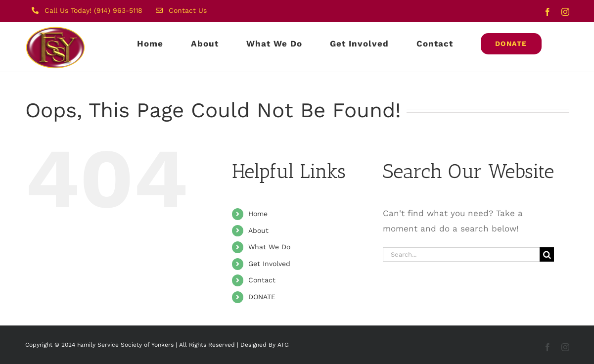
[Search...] (461, 254)
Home (258, 214)
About (258, 230)
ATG (283, 345)
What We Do (269, 247)
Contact (262, 280)
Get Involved (269, 264)
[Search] (547, 254)
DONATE (262, 297)
